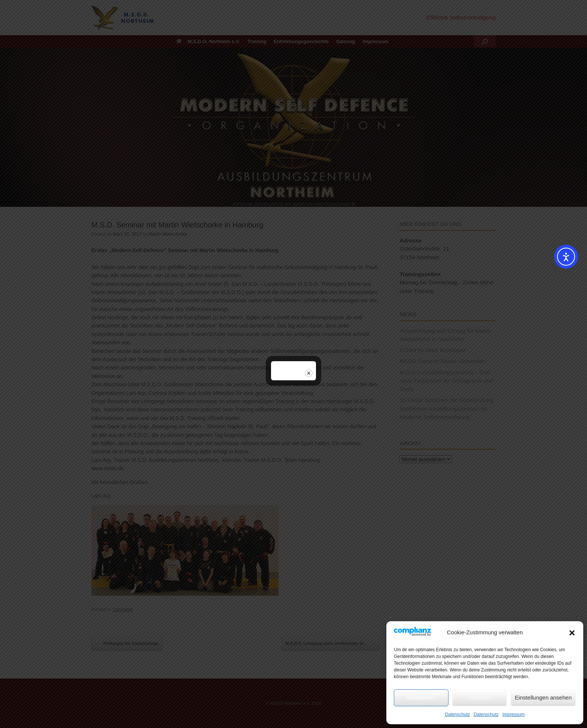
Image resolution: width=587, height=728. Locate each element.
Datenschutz (458, 715)
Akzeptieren (421, 697)
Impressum (513, 715)
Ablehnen (479, 697)
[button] (572, 633)
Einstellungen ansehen (543, 697)
